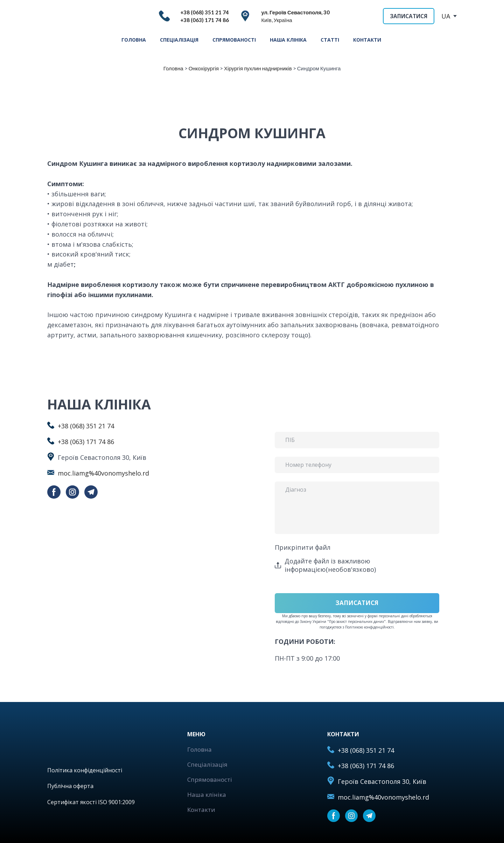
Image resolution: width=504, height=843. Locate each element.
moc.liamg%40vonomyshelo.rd (103, 473)
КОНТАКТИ (367, 40)
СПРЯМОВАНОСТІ (234, 40)
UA (446, 16)
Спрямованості (210, 779)
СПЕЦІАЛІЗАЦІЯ (179, 40)
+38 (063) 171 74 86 (86, 442)
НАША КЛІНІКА (288, 40)
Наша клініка (207, 795)
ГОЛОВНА (134, 40)
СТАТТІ (330, 40)
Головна (199, 749)
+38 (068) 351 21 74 (86, 426)
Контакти (201, 810)
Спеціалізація (207, 764)
